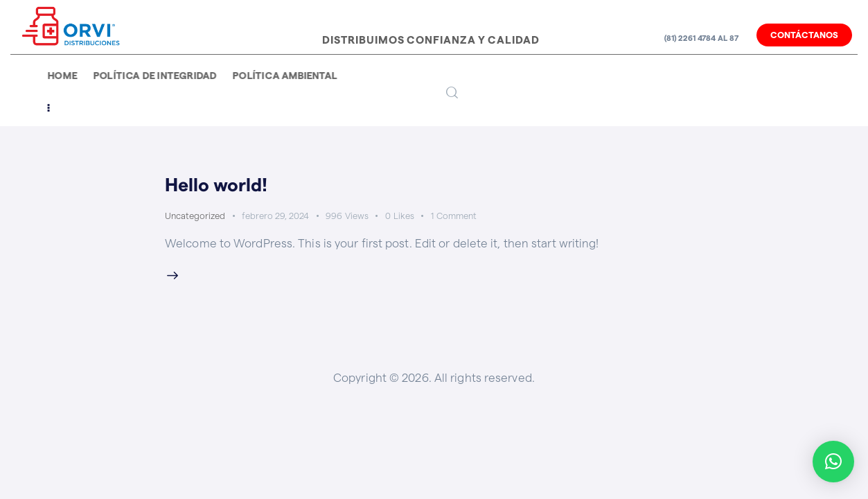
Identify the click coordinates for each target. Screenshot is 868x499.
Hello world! (219, 185)
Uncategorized (195, 215)
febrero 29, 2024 (275, 215)
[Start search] (452, 94)
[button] (833, 462)
